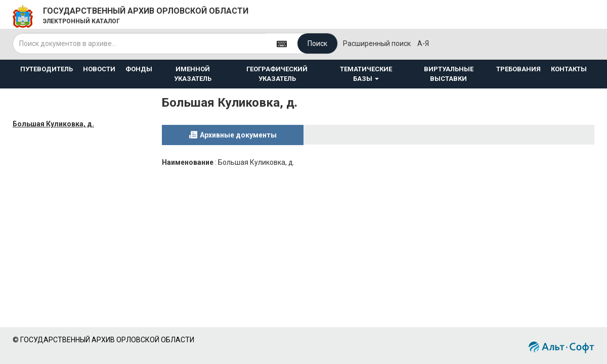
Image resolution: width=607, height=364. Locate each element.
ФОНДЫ (139, 69)
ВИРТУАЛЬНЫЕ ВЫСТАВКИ (449, 74)
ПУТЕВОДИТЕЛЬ (47, 69)
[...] (140, 43)
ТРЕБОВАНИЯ (518, 69)
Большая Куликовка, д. (53, 124)
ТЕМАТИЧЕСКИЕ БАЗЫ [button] (366, 74)
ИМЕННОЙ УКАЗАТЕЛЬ (193, 74)
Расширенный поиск (377, 43)
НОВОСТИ (99, 69)
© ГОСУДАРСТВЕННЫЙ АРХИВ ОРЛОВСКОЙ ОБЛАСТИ (103, 340)
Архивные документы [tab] (238, 135)
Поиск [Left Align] (317, 43)
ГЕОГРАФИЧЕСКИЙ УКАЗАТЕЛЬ (277, 74)
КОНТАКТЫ (569, 69)
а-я (423, 43)
